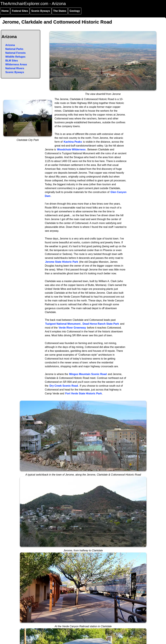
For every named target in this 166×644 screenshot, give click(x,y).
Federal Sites (20, 11)
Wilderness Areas (16, 64)
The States (60, 11)
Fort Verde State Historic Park (84, 393)
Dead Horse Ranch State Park (101, 324)
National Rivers (15, 68)
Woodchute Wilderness (71, 150)
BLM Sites (12, 61)
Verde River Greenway (72, 328)
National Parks (14, 49)
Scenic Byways (41, 11)
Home (5, 11)
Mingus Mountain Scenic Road (88, 374)
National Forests (15, 53)
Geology (75, 11)
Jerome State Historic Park (62, 262)
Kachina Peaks (73, 142)
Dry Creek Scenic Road (64, 386)
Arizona (10, 45)
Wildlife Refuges (15, 57)
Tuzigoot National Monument (63, 324)
